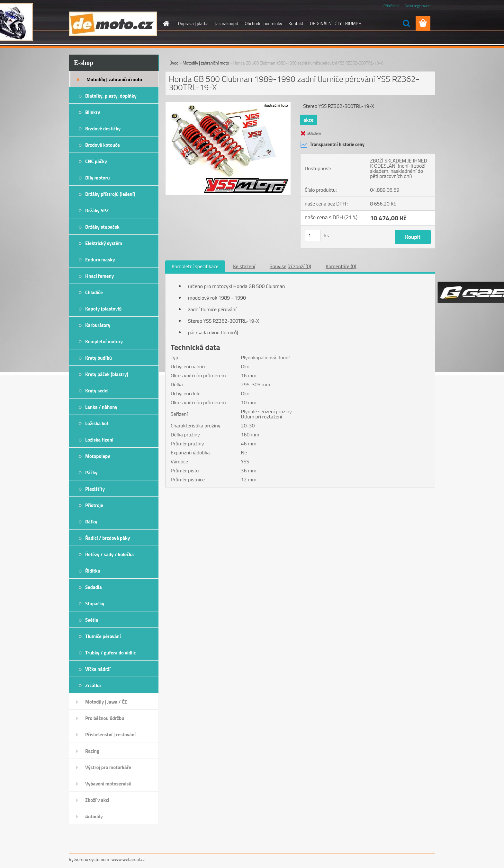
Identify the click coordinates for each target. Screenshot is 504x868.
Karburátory (98, 325)
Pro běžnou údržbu (105, 718)
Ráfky (91, 522)
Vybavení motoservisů (108, 784)
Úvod (174, 63)
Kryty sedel (97, 391)
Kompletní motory (104, 342)
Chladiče (94, 292)
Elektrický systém (104, 243)
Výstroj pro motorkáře (108, 767)
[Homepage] (166, 23)
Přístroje (94, 505)
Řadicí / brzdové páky (108, 538)
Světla (92, 620)
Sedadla (94, 587)
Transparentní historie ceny (332, 145)
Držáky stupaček (102, 227)
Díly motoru (97, 178)
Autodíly (94, 816)
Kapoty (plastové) (103, 309)
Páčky (91, 473)
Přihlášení (391, 6)
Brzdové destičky (103, 129)
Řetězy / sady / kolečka (109, 554)
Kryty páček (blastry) (107, 374)
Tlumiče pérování (103, 636)
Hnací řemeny (99, 276)
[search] (406, 23)
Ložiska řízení (99, 440)
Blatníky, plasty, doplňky (111, 96)
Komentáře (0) (341, 266)
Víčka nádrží (98, 669)
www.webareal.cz (128, 859)
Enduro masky (100, 260)
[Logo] (113, 24)
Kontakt (296, 23)
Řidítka (93, 571)
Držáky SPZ (97, 210)
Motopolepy (98, 456)
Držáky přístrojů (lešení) (110, 194)
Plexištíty (95, 489)
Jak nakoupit (227, 23)
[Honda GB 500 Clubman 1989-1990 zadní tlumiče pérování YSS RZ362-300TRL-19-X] (228, 104)
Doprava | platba (194, 23)
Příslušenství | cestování (110, 735)
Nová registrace (417, 6)
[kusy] (313, 236)
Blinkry (93, 112)
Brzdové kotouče (103, 145)
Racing (92, 751)
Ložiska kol (97, 423)
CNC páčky (96, 161)
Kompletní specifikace (195, 266)
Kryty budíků (99, 358)
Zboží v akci (97, 800)
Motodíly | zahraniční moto (114, 79)
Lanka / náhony (101, 407)
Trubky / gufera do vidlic (110, 653)
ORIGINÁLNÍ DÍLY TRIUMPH (336, 23)
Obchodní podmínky (263, 23)
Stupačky (95, 604)
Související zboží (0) (290, 266)
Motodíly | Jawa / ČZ (106, 702)
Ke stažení (244, 266)
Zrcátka (93, 685)
